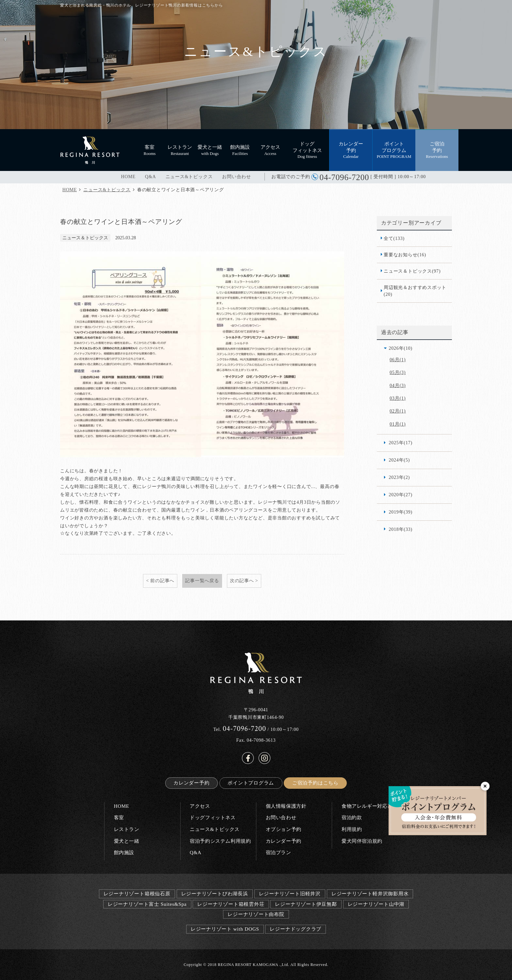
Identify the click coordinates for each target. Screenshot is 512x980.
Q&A (151, 177)
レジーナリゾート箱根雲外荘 (231, 904)
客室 (119, 817)
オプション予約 (284, 829)
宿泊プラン (279, 852)
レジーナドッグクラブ (296, 929)
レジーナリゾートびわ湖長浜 (215, 894)
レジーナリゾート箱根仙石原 (137, 894)
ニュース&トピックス (189, 177)
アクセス (200, 806)
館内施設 (124, 852)
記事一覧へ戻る (202, 581)
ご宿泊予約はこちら (315, 783)
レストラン (127, 829)
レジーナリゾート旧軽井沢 (290, 894)
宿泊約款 (352, 817)
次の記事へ (242, 581)
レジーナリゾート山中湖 (376, 904)
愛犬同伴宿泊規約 (362, 841)
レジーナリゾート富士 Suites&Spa (147, 904)
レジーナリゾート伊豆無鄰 (306, 904)
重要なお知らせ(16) (405, 255)
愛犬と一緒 (127, 841)
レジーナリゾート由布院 (256, 914)
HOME (128, 177)
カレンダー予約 (191, 783)
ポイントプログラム (251, 783)
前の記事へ (162, 581)
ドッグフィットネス (213, 817)
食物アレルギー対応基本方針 (375, 806)
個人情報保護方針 (286, 806)
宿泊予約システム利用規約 (220, 841)
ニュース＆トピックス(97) (412, 271)
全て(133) (394, 238)
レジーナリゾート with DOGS (225, 929)
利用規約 (352, 829)
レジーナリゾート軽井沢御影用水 (370, 894)
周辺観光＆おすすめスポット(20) (415, 291)
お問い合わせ (237, 177)
